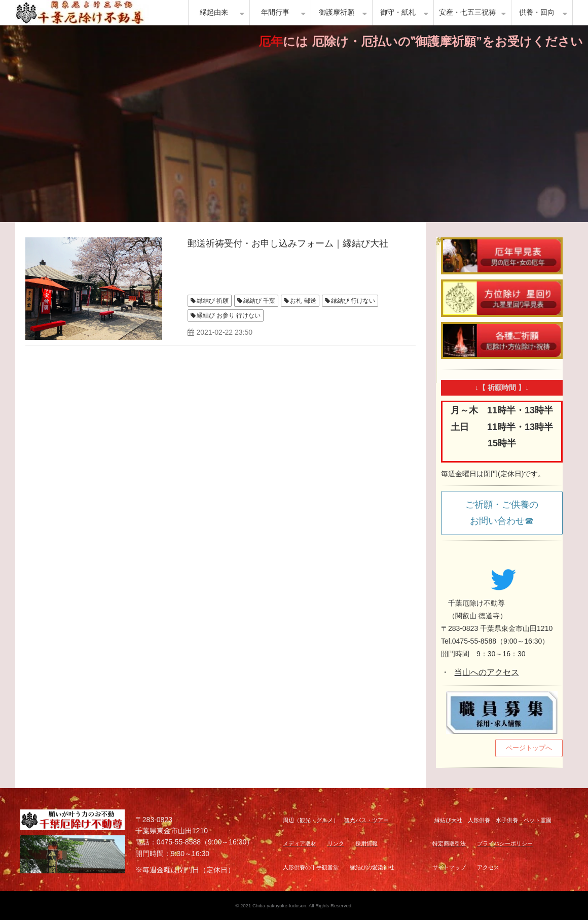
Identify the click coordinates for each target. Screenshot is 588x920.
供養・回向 (537, 12)
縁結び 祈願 (213, 301)
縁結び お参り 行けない (229, 315)
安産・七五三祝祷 (467, 12)
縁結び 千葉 (259, 301)
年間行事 (275, 12)
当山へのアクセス (487, 672)
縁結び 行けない (353, 301)
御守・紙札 (398, 12)
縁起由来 (214, 12)
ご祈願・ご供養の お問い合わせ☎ (506, 513)
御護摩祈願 (337, 12)
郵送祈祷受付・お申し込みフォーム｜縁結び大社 (288, 243)
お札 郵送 (303, 301)
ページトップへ (529, 748)
